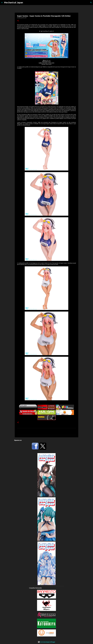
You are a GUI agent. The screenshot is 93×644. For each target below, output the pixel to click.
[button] (18, 21)
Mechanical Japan (14, 2)
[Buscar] (91, 3)
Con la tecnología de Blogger (47, 642)
